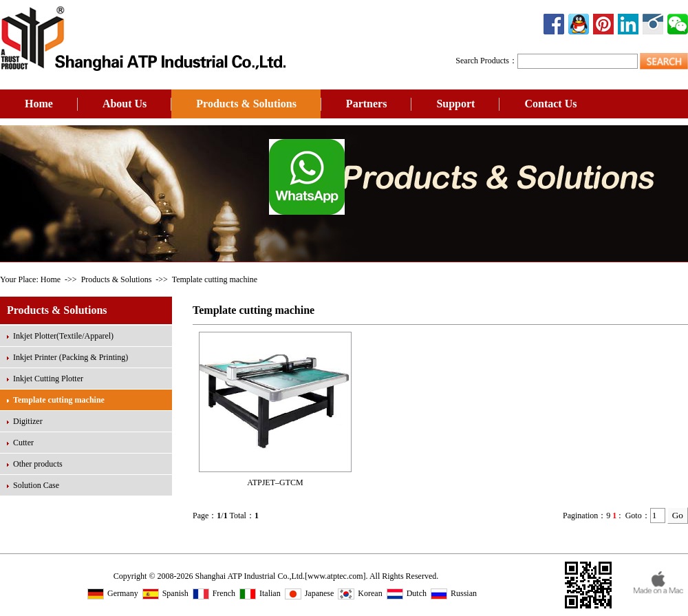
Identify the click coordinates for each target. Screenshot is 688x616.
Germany (113, 593)
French (214, 593)
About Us (125, 104)
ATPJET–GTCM (275, 482)
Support (455, 104)
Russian (454, 593)
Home (39, 104)
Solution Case (36, 485)
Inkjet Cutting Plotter (48, 379)
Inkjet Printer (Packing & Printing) (71, 357)
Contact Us (550, 104)
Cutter (23, 443)
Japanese (310, 593)
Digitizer (28, 421)
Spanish (165, 593)
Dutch (407, 593)
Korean (360, 593)
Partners (367, 104)
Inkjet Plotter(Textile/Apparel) (63, 336)
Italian (260, 593)
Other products (38, 464)
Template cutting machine (59, 400)
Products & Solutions (246, 104)
